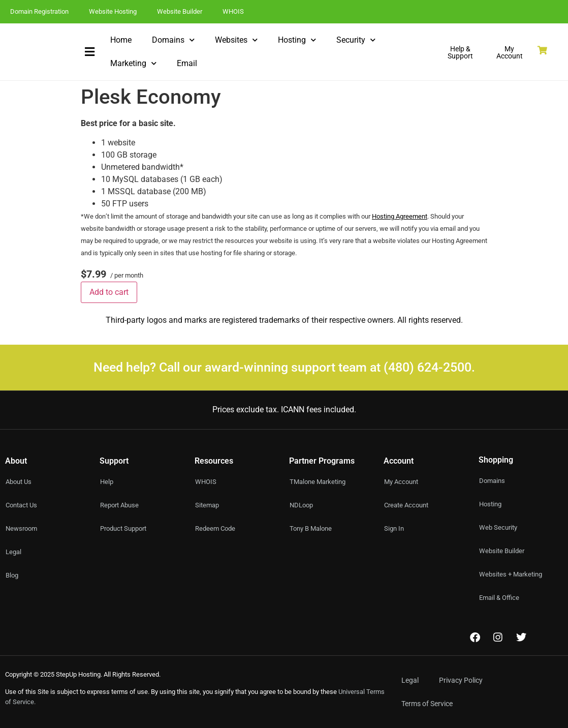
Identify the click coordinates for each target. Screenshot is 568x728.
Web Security (499, 528)
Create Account (408, 505)
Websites (236, 40)
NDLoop (303, 505)
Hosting (297, 40)
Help (107, 482)
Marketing (133, 63)
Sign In (395, 529)
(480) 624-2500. (429, 367)
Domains (173, 40)
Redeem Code (217, 529)
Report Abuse (121, 505)
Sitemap (208, 505)
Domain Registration (39, 11)
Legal (410, 680)
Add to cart (109, 292)
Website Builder (180, 11)
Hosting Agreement (400, 216)
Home (121, 40)
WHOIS (233, 11)
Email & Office (501, 598)
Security (356, 40)
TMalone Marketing (320, 482)
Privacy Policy (461, 680)
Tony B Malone (313, 529)
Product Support (126, 529)
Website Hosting (113, 11)
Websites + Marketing (513, 574)
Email (187, 63)
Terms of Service (427, 704)
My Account (403, 482)
